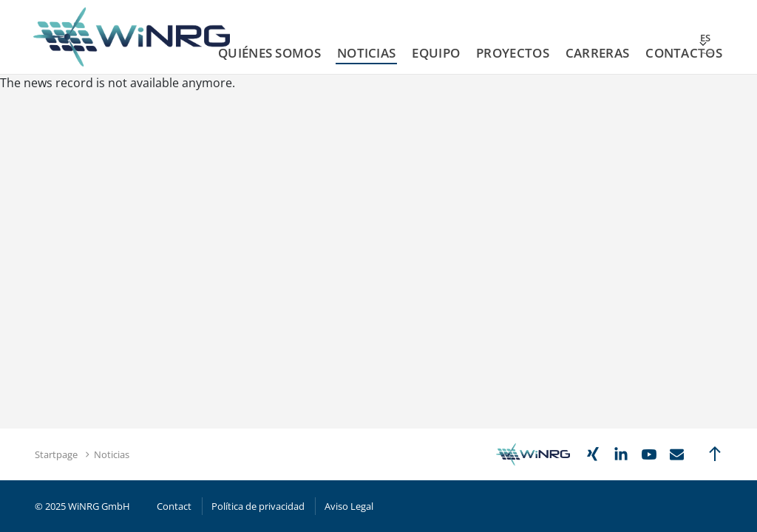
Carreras (597, 53)
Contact (174, 506)
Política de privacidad (258, 506)
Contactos (684, 53)
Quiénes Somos (269, 53)
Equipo (436, 53)
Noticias (366, 53)
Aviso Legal (349, 506)
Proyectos (513, 53)
